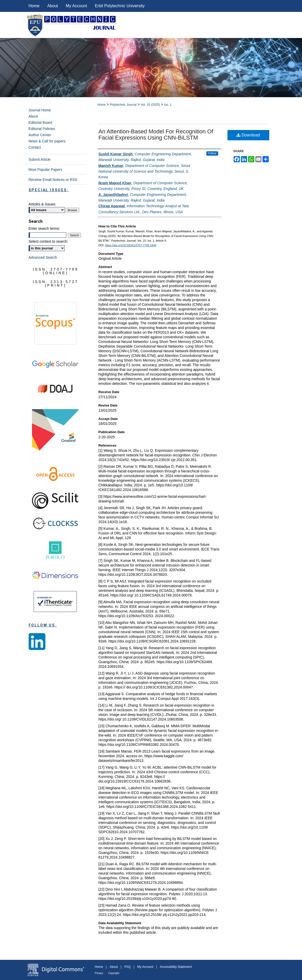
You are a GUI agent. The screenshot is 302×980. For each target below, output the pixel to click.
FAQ (127, 967)
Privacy (99, 973)
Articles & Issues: (42, 204)
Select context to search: (48, 241)
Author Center (40, 135)
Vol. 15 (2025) (150, 105)
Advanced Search (43, 257)
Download (248, 135)
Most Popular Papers (46, 170)
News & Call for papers (47, 141)
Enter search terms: (44, 228)
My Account (145, 967)
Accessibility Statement (176, 967)
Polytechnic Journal (123, 105)
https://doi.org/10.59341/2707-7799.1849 (131, 245)
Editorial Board (40, 122)
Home (102, 105)
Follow (212, 153)
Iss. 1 (168, 105)
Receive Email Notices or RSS (53, 180)
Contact (35, 147)
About (33, 116)
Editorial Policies (42, 129)
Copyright (114, 973)
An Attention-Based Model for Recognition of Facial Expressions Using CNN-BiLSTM (156, 135)
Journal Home (40, 110)
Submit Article (40, 159)
